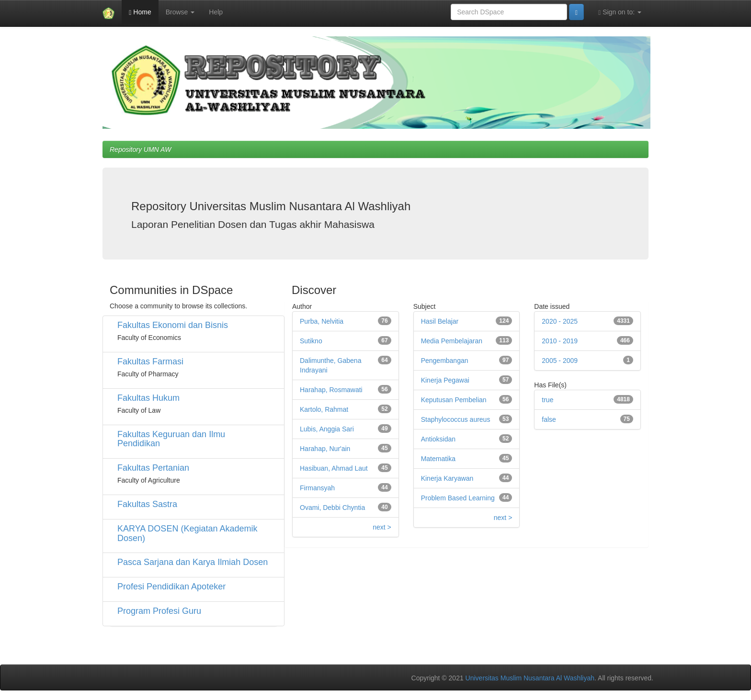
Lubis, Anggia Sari (327, 429)
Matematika (438, 459)
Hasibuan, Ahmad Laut (334, 468)
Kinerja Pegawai (445, 380)
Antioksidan (438, 439)
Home (140, 12)
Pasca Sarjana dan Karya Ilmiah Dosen (193, 562)
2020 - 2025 (560, 321)
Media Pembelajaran (452, 341)
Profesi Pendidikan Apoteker (171, 587)
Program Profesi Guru (159, 611)
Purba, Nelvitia (322, 321)
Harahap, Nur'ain (325, 449)
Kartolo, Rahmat (324, 409)
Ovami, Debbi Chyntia (332, 508)
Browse (180, 12)
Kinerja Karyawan (447, 478)
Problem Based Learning (458, 498)
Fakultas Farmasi (150, 361)
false (549, 419)
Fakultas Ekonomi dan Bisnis (173, 325)
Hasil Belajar (440, 321)
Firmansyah (317, 488)
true (547, 400)
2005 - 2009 (560, 361)
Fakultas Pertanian (153, 468)
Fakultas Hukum (148, 398)
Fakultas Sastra (147, 504)
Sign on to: (620, 12)
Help (216, 12)
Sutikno (311, 341)
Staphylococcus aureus (456, 419)
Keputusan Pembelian (454, 400)
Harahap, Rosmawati (331, 390)
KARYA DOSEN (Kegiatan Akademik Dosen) (187, 533)
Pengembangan (445, 361)
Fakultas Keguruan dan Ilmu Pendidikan (171, 439)
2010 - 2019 (560, 341)
